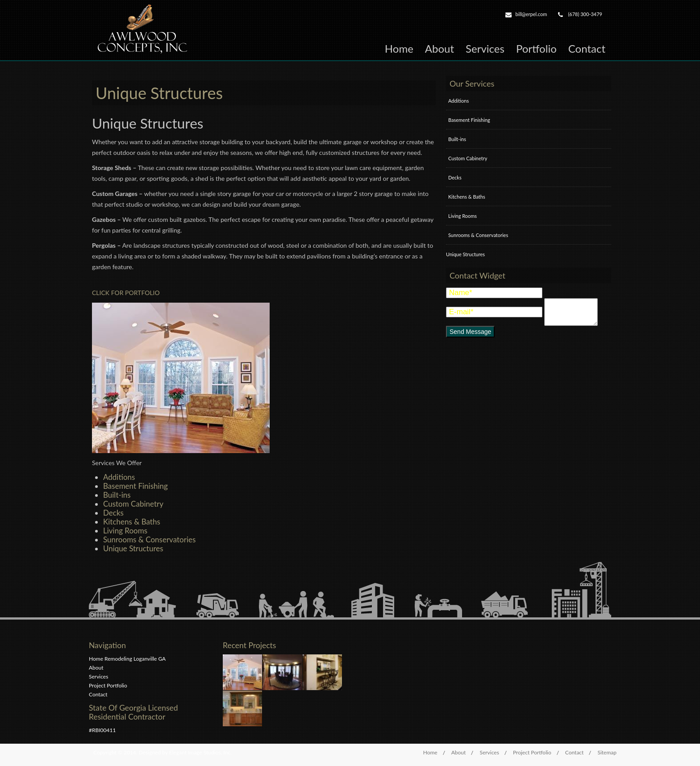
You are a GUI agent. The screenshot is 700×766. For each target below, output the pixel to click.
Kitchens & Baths (132, 522)
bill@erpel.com (531, 14)
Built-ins (117, 495)
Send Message (470, 332)
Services (485, 48)
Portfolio (536, 48)
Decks (113, 513)
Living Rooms (125, 531)
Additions (119, 477)
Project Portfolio (108, 685)
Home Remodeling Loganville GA (127, 659)
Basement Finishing (135, 486)
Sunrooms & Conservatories (149, 539)
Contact (587, 48)
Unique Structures (133, 548)
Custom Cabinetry (133, 504)
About (440, 48)
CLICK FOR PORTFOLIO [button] (126, 293)
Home (399, 48)
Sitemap (607, 752)
